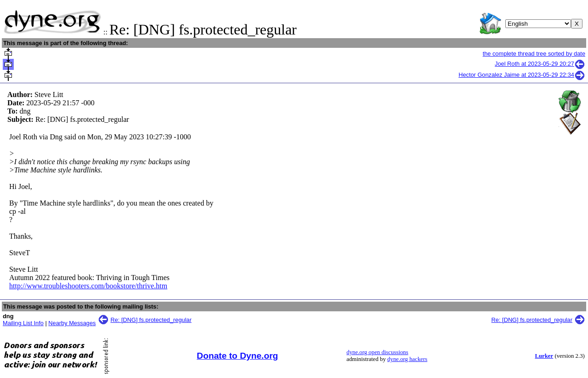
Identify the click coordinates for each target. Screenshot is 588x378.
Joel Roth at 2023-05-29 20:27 (540, 64)
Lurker (544, 356)
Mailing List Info (23, 323)
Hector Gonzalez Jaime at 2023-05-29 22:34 (522, 75)
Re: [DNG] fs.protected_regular (151, 320)
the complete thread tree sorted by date (534, 54)
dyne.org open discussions (377, 352)
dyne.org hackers (407, 359)
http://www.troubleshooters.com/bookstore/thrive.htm (88, 286)
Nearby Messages (72, 323)
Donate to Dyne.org (237, 356)
